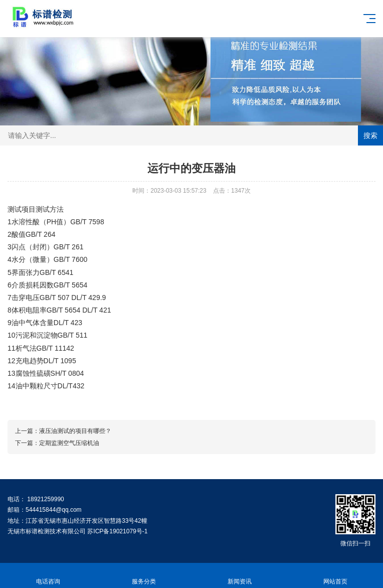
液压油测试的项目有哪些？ (75, 431)
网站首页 (335, 576)
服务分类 (144, 576)
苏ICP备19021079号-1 (117, 531)
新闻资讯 (239, 576)
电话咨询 (48, 576)
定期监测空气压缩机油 (69, 443)
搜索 (370, 135)
